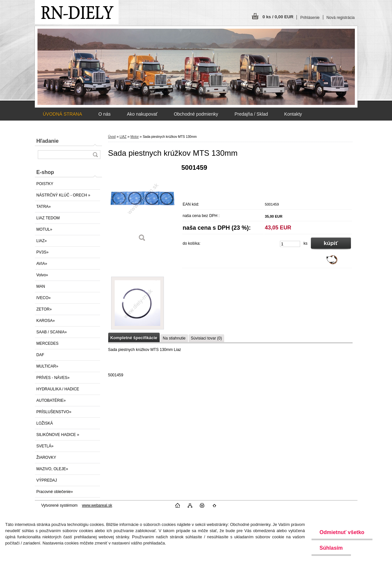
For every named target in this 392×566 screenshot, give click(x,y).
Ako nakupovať (142, 114)
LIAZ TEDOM (48, 218)
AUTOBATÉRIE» (51, 400)
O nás (104, 114)
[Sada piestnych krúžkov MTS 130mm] (142, 205)
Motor (135, 137)
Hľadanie (48, 141)
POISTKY (45, 184)
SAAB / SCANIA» (52, 332)
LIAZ (123, 137)
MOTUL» (44, 229)
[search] (95, 155)
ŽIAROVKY (46, 457)
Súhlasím (331, 548)
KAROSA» (46, 321)
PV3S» (43, 252)
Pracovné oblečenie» (55, 492)
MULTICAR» (47, 366)
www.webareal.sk (97, 505)
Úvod (112, 137)
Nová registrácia (341, 18)
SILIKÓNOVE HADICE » (58, 435)
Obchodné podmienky (196, 114)
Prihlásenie (310, 18)
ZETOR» (44, 309)
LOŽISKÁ (45, 423)
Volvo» (42, 275)
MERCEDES (48, 343)
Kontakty (293, 114)
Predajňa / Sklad (251, 114)
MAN (41, 286)
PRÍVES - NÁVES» (53, 378)
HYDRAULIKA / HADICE (58, 389)
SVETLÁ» (45, 446)
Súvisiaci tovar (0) (206, 338)
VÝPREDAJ (47, 480)
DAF (40, 355)
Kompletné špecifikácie (134, 338)
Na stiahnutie (174, 338)
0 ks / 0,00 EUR (278, 17)
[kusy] (290, 244)
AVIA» (42, 264)
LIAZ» (42, 241)
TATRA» (44, 207)
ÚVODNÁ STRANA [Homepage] (63, 114)
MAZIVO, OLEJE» (52, 469)
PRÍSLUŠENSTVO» (54, 412)
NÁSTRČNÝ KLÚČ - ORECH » (63, 195)
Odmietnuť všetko (342, 532)
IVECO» (44, 298)
